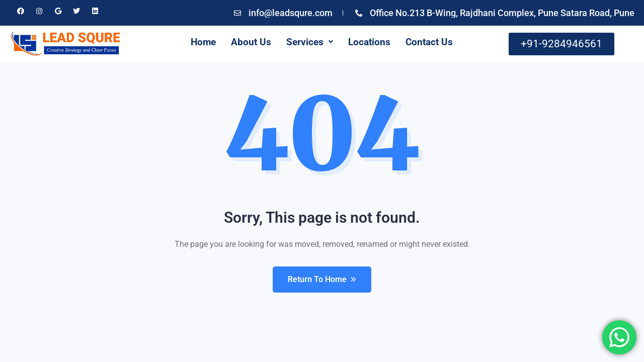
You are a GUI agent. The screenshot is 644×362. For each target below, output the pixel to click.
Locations (369, 42)
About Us (251, 42)
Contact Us (429, 42)
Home (203, 42)
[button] (310, 42)
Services (310, 42)
